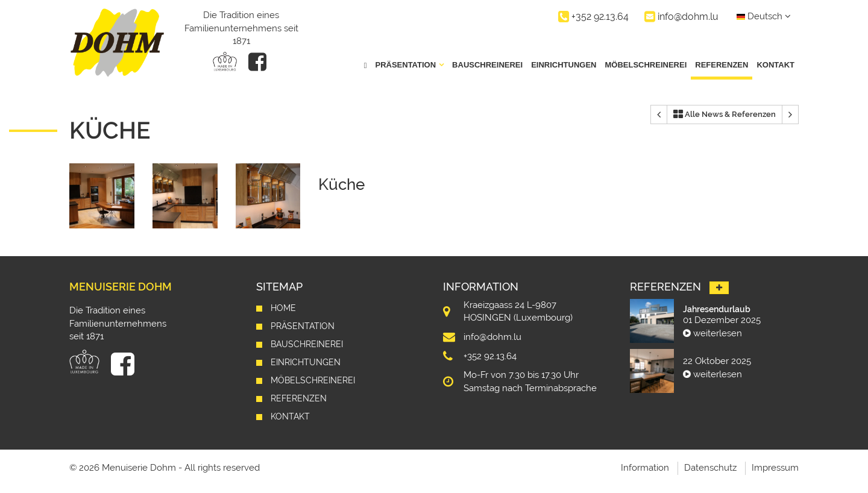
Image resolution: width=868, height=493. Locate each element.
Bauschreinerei (487, 65)
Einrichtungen (564, 65)
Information (645, 468)
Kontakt (775, 65)
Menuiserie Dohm (121, 287)
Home (283, 308)
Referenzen (722, 65)
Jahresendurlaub (717, 309)
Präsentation (303, 326)
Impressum (775, 468)
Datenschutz (710, 468)
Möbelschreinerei (646, 65)
